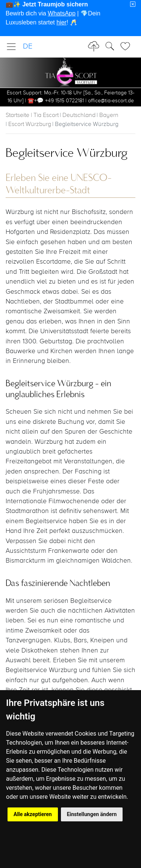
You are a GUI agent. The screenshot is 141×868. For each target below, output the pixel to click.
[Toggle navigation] (14, 47)
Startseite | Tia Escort (32, 115)
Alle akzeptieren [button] (33, 814)
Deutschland (79, 115)
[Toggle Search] (127, 46)
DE (28, 46)
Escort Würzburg (30, 124)
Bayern (109, 115)
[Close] (133, 5)
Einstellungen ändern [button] (92, 814)
